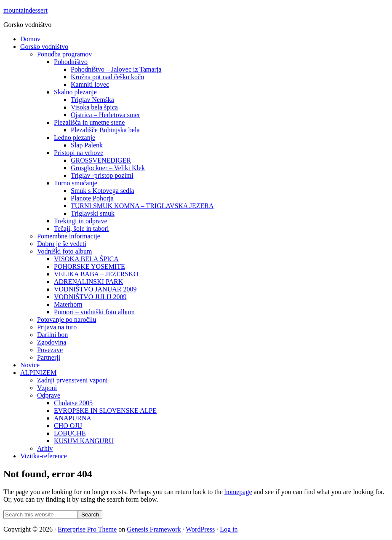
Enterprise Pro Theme (87, 529)
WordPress (200, 529)
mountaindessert (25, 10)
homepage (238, 492)
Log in (229, 529)
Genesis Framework (154, 529)
